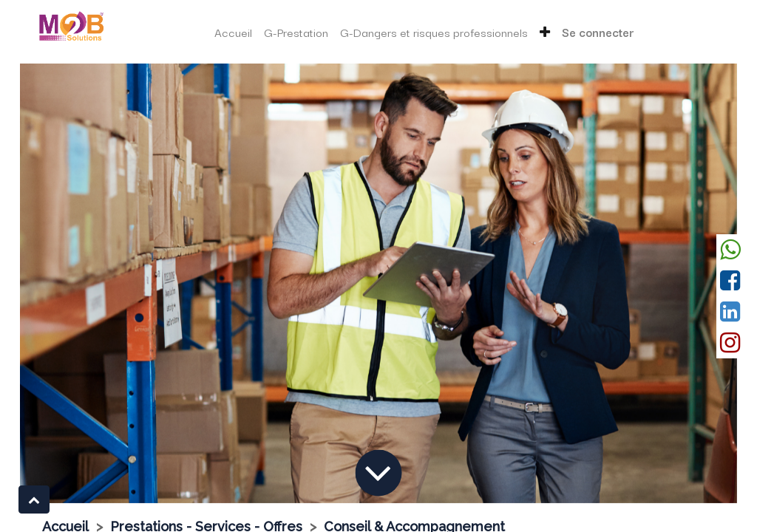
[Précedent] (74, 283)
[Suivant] (684, 283)
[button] (545, 32)
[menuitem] (233, 32)
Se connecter (598, 32)
